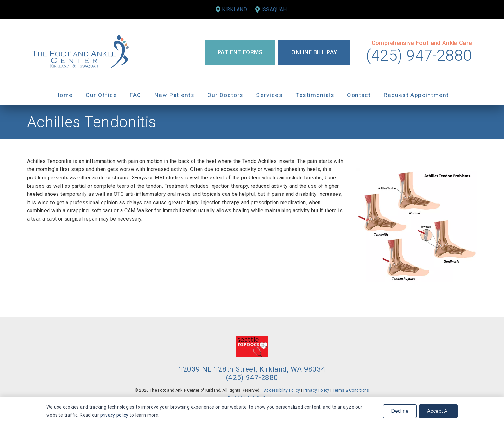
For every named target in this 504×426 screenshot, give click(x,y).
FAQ (136, 95)
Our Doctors (225, 95)
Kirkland (235, 9)
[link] (80, 52)
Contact (359, 95)
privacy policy (114, 415)
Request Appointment (416, 95)
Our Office (102, 95)
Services (269, 95)
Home (64, 95)
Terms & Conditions (351, 390)
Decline (400, 411)
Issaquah (274, 9)
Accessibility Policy (282, 390)
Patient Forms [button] (240, 52)
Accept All (438, 411)
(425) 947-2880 (419, 55)
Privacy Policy (316, 390)
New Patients (175, 95)
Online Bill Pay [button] (314, 52)
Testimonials (315, 95)
